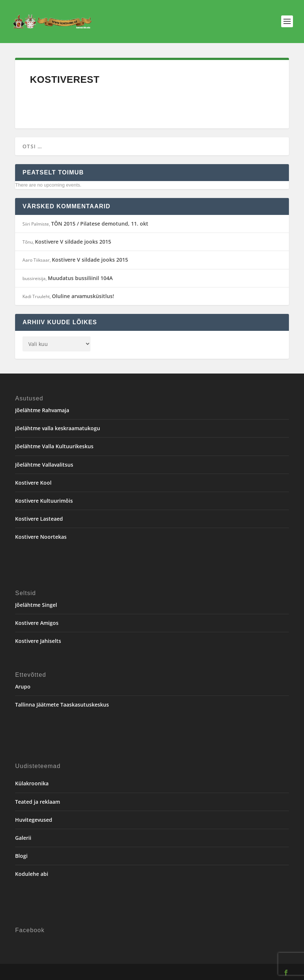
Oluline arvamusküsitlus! (83, 296)
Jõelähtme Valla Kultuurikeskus (54, 446)
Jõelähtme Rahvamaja (42, 410)
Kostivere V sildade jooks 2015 (73, 242)
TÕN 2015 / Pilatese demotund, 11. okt (100, 224)
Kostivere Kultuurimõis (44, 501)
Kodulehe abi (32, 874)
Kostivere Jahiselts (38, 641)
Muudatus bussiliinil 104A (80, 278)
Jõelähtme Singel (36, 605)
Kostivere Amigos (37, 623)
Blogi (21, 856)
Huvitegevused (34, 820)
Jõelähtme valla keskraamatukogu (58, 428)
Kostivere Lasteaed (39, 519)
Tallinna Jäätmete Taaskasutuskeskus (62, 705)
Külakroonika (32, 783)
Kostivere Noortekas (41, 537)
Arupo (23, 687)
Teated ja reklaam (38, 802)
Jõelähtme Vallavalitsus (44, 465)
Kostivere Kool (33, 483)
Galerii (23, 838)
